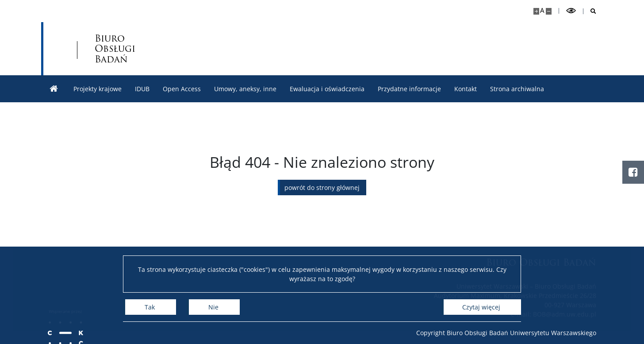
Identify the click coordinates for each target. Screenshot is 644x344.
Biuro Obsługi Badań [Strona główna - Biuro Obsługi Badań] (115, 48)
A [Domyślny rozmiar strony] (542, 10)
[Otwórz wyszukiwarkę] (590, 11)
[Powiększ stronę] (536, 11)
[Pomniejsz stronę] (549, 11)
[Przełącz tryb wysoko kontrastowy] (571, 11)
